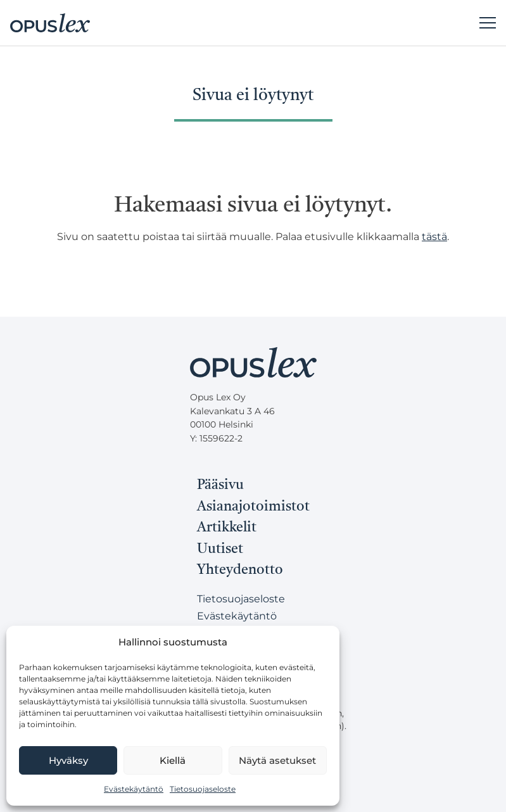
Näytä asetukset (277, 760)
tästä (434, 237)
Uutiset (220, 549)
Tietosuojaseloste (203, 789)
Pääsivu (220, 485)
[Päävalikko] (488, 23)
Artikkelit (227, 528)
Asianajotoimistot (253, 507)
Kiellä (173, 760)
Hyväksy (68, 760)
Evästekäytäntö (134, 789)
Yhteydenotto (240, 570)
